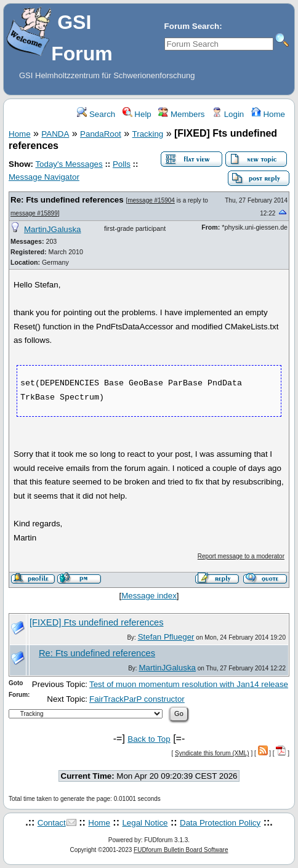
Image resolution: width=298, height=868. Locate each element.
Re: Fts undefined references (67, 200)
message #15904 (151, 200)
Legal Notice (145, 823)
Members (181, 114)
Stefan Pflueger (166, 637)
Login (228, 114)
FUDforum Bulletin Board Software (181, 850)
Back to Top (149, 739)
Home (268, 114)
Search (96, 114)
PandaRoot (101, 134)
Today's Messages (69, 164)
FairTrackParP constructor (137, 699)
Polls (122, 164)
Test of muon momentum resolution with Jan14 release (189, 684)
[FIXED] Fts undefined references (97, 622)
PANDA (55, 134)
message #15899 (34, 213)
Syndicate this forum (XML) (212, 753)
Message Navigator (44, 177)
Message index (149, 596)
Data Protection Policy (220, 823)
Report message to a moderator (241, 556)
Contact (52, 823)
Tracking (148, 134)
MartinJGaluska (53, 229)
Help (137, 114)
